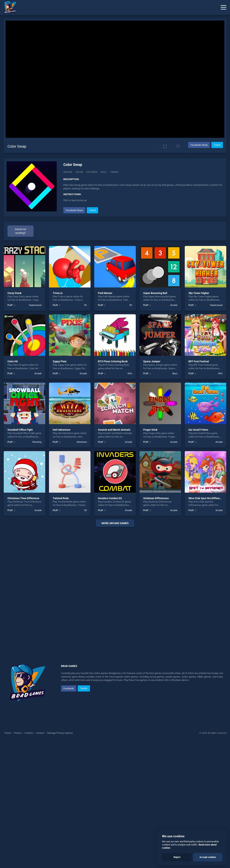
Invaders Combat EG (110, 498)
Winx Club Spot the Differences (207, 498)
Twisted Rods (61, 498)
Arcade (68, 172)
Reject (177, 857)
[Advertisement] (115, 585)
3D (85, 305)
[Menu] (223, 7)
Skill (104, 172)
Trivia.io (58, 293)
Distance (92, 172)
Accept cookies (208, 857)
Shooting (37, 442)
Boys (175, 373)
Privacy (18, 733)
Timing (114, 172)
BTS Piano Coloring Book (113, 361)
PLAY (10, 305)
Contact (40, 733)
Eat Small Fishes (198, 430)
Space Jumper (152, 361)
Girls (130, 373)
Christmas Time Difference (23, 498)
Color (79, 172)
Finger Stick (150, 430)
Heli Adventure (62, 430)
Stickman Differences (156, 498)
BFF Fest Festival (199, 361)
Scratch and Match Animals (114, 430)
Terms (8, 733)
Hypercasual (35, 305)
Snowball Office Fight (20, 430)
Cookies (29, 733)
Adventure (82, 442)
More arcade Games (115, 523)
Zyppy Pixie (60, 361)
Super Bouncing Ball (155, 293)
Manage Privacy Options (60, 733)
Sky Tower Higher (199, 293)
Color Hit (13, 361)
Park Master (105, 293)
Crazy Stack (14, 293)
